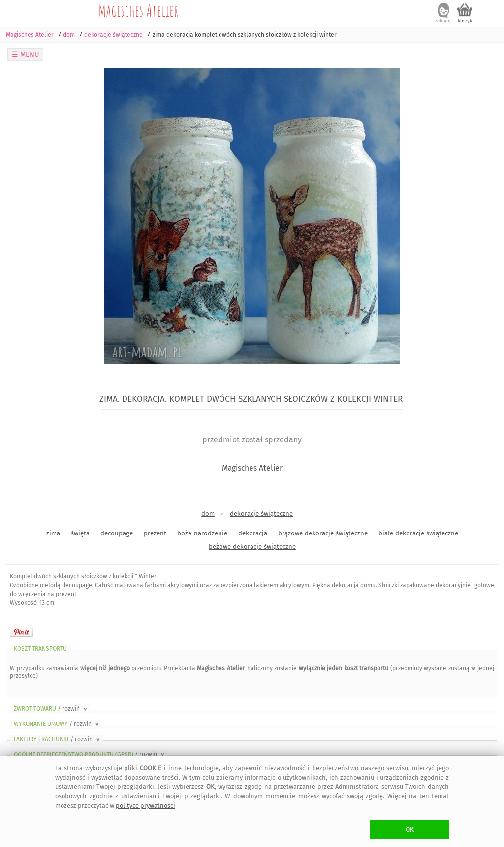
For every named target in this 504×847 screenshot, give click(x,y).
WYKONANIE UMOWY (57, 724)
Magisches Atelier (139, 10)
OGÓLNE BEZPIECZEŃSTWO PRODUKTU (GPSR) (90, 754)
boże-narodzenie (202, 533)
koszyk (465, 21)
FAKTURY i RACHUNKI (58, 739)
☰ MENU (26, 54)
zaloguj (443, 21)
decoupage (117, 533)
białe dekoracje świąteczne (418, 533)
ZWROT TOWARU (51, 709)
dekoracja (253, 533)
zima (53, 533)
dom (208, 514)
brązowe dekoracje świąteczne (323, 533)
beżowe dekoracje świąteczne (252, 547)
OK (410, 830)
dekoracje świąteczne (261, 514)
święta (80, 533)
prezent (155, 533)
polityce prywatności (145, 805)
